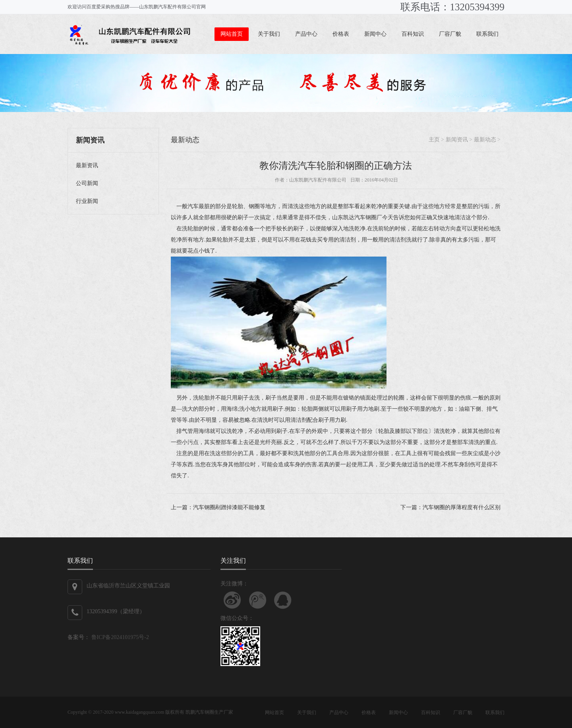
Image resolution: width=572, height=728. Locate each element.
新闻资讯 (457, 140)
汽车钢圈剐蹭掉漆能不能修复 (229, 507)
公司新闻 (87, 183)
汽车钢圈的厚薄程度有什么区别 (462, 507)
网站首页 (232, 34)
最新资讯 (87, 165)
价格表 (341, 34)
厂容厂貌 (450, 34)
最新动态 (185, 140)
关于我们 (269, 34)
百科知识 (413, 34)
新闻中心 (375, 34)
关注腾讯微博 (258, 600)
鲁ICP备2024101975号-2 (119, 637)
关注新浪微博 (232, 600)
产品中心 (306, 34)
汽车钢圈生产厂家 (214, 712)
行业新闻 (87, 201)
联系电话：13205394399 (453, 7)
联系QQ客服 (283, 600)
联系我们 (487, 34)
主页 (434, 140)
